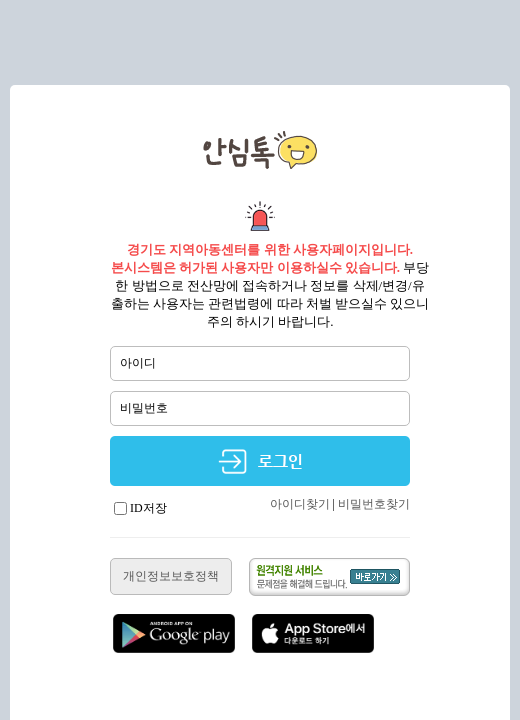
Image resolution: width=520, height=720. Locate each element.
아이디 (138, 363)
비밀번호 (144, 408)
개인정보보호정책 (171, 576)
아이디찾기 (300, 504)
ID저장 (140, 508)
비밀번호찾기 (374, 504)
